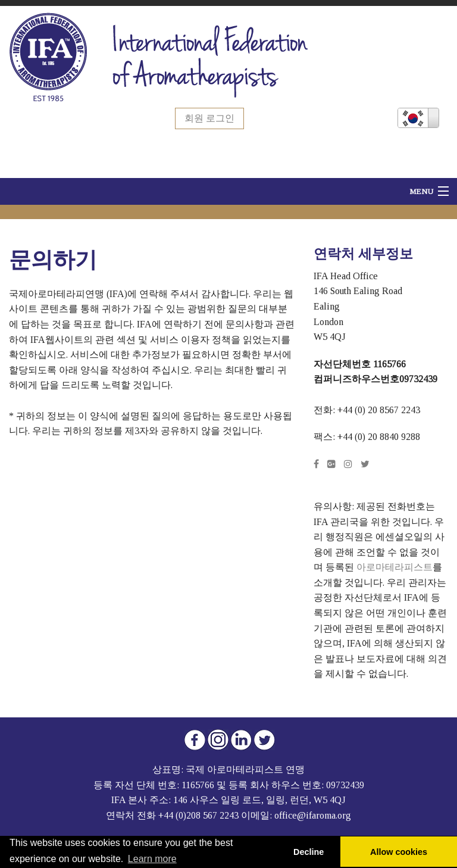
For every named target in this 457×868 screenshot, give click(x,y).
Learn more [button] (152, 859)
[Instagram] (348, 464)
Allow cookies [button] (399, 852)
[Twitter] (365, 464)
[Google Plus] (331, 464)
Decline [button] (309, 852)
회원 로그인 (209, 118)
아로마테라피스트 (395, 567)
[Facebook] (316, 464)
